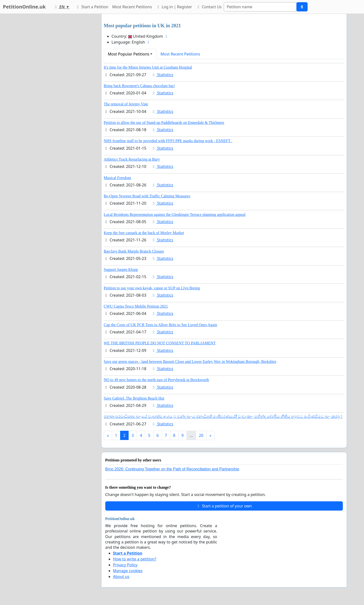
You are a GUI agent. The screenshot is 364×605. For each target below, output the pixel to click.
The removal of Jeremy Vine (126, 104)
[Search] (260, 7)
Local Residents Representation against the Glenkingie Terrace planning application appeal (175, 215)
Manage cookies (128, 571)
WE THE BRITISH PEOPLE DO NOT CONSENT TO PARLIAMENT (160, 343)
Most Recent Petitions (132, 7)
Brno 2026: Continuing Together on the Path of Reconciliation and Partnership (172, 469)
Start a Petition (92, 7)
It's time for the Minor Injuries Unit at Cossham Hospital (148, 67)
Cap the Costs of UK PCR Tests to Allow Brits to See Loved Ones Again (160, 325)
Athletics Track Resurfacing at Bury (132, 159)
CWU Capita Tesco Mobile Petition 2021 (136, 306)
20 (201, 435)
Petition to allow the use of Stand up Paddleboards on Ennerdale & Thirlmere (164, 123)
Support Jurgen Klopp (121, 270)
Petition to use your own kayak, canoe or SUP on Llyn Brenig (152, 288)
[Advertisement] (54, 87)
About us (121, 577)
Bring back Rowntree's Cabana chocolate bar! (139, 86)
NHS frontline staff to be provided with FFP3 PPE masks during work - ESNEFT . (168, 141)
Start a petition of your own (224, 506)
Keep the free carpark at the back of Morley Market (144, 233)
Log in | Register (174, 7)
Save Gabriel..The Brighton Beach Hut (134, 398)
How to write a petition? (135, 559)
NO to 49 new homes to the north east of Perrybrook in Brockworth (156, 380)
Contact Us (209, 7)
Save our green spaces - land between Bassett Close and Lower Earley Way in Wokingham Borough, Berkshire (190, 362)
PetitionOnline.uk (24, 7)
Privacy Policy (125, 565)
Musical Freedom (117, 178)
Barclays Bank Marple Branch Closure (134, 251)
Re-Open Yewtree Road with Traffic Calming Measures (147, 196)
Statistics (162, 75)
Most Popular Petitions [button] (129, 54)
